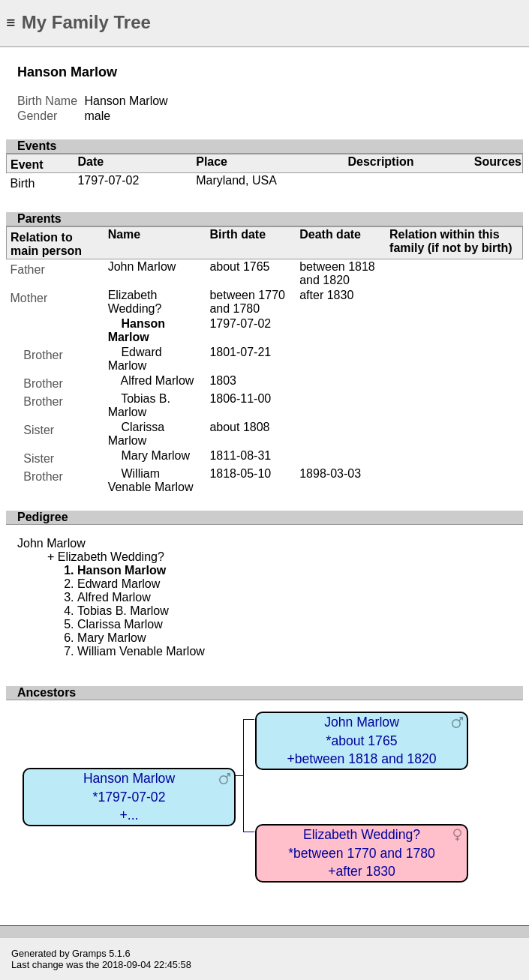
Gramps (89, 953)
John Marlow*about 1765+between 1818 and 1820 (361, 740)
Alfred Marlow (158, 381)
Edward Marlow (135, 359)
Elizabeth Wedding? (135, 302)
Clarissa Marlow (137, 434)
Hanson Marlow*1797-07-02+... (129, 797)
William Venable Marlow (151, 480)
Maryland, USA (236, 180)
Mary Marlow (155, 456)
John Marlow (142, 267)
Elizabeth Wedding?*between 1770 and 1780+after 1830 (362, 853)
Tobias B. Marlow (139, 405)
